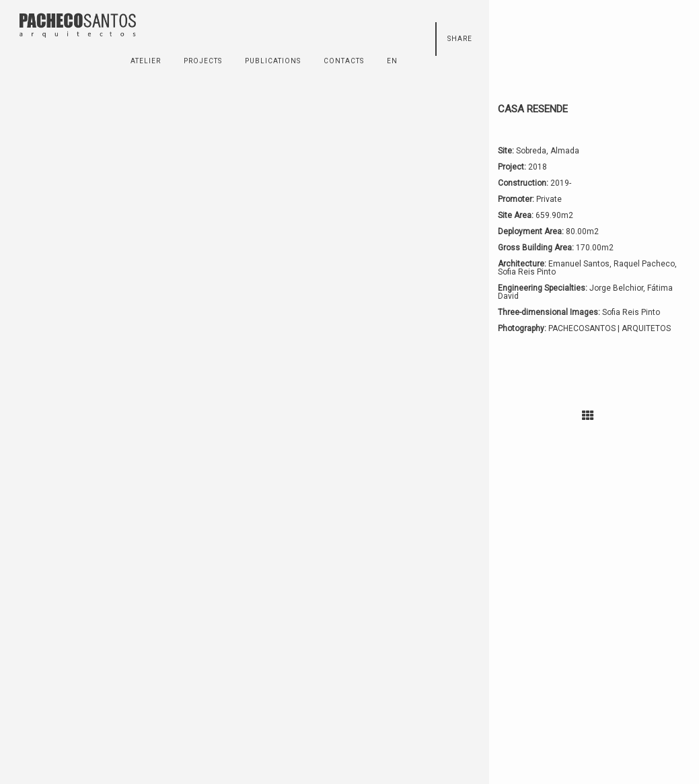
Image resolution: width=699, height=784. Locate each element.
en (392, 61)
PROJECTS (203, 61)
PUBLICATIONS (273, 61)
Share (460, 39)
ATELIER (146, 61)
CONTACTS (344, 61)
